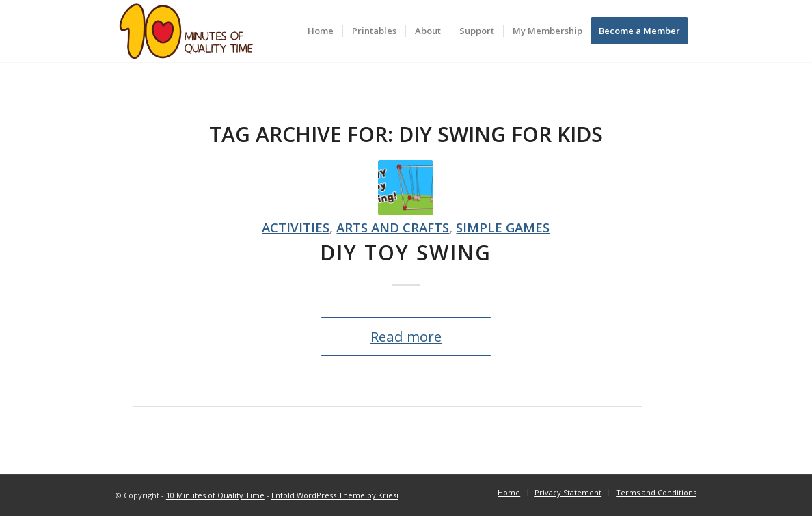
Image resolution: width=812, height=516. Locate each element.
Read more (406, 336)
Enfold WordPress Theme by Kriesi (335, 495)
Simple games (503, 227)
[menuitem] (321, 31)
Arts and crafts (393, 227)
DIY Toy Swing (406, 253)
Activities (296, 227)
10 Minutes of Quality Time (215, 495)
